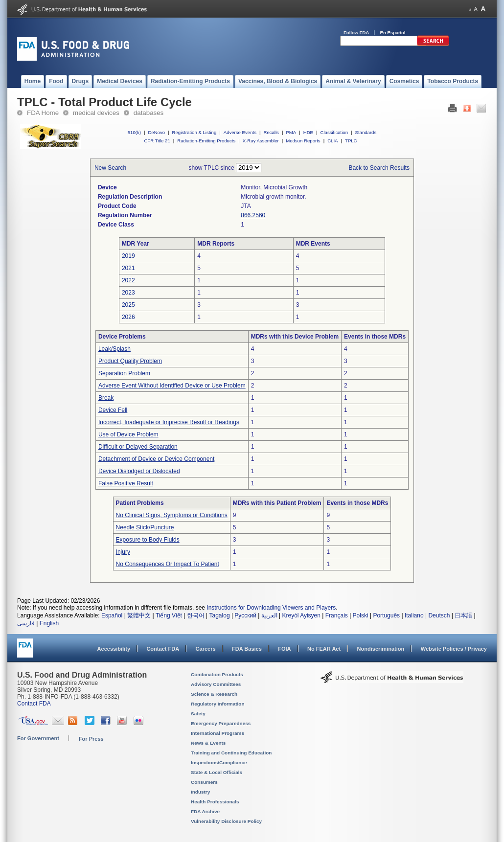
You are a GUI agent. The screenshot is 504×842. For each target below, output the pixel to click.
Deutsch (439, 615)
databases (149, 113)
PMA (291, 132)
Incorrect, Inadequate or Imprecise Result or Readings (169, 422)
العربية (269, 615)
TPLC (351, 141)
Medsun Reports (303, 141)
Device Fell (113, 410)
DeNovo (156, 132)
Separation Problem (124, 373)
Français (337, 615)
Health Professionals (215, 802)
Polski (361, 615)
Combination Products (217, 674)
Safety (198, 714)
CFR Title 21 (157, 141)
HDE (308, 132)
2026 (128, 317)
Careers (206, 649)
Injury (123, 552)
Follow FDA (356, 33)
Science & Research (214, 694)
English (49, 623)
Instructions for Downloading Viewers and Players (271, 608)
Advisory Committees (216, 684)
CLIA (332, 141)
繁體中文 (139, 615)
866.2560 (253, 215)
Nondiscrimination (381, 649)
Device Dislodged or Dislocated (139, 471)
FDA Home (43, 113)
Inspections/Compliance (219, 762)
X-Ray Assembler (261, 141)
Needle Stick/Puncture (145, 527)
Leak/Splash (115, 349)
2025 (128, 305)
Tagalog (220, 615)
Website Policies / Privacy (454, 649)
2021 (128, 268)
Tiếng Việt (169, 615)
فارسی (26, 623)
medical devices (96, 113)
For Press (91, 739)
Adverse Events (240, 132)
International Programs (218, 733)
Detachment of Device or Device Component (156, 459)
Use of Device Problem (128, 434)
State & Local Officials (217, 772)
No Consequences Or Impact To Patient (168, 564)
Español (112, 615)
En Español (393, 33)
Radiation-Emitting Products (206, 141)
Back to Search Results (379, 168)
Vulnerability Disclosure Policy (226, 821)
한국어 (196, 615)
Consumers (204, 782)
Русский (245, 615)
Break (106, 398)
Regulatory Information (218, 704)
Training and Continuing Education (231, 753)
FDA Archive (205, 811)
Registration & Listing (195, 132)
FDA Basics (247, 649)
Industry (200, 792)
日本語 (463, 615)
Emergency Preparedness (221, 723)
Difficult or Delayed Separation (138, 447)
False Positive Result (126, 483)
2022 (128, 280)
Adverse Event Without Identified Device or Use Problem (172, 386)
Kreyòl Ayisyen (301, 615)
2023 (128, 293)
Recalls (271, 132)
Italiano (414, 615)
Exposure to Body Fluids (148, 540)
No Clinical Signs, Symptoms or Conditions (172, 515)
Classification (334, 132)
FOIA (284, 649)
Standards (366, 132)
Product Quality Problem (130, 361)
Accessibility (114, 649)
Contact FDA (163, 649)
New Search (110, 168)
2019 (128, 256)
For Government (38, 738)
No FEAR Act (324, 649)
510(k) (134, 132)
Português (386, 615)
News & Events (208, 743)
